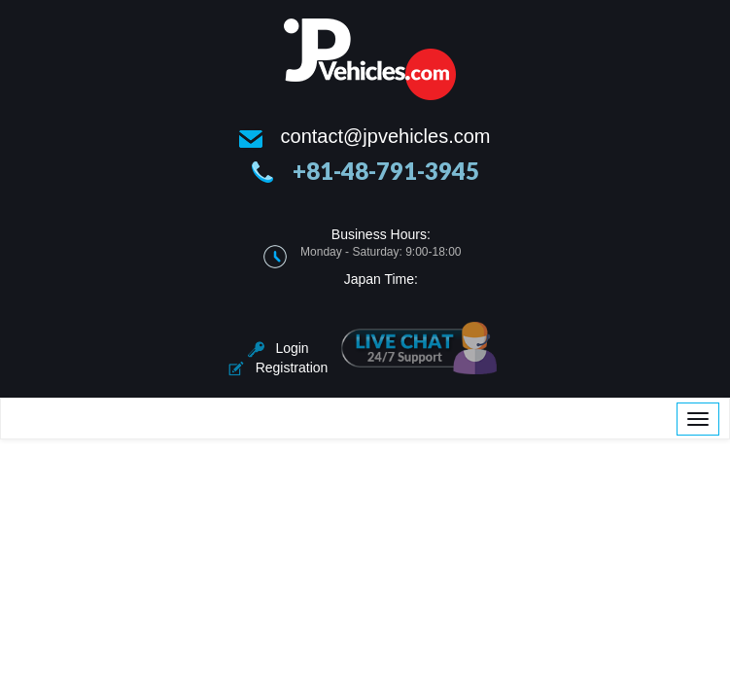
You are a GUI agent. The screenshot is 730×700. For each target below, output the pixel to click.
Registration (278, 367)
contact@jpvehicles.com (386, 136)
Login (278, 348)
